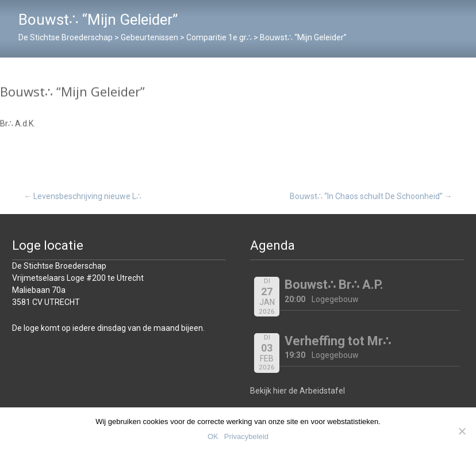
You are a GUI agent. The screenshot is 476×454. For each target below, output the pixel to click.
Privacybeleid (246, 436)
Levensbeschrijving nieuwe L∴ (82, 196)
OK (213, 436)
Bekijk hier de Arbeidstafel (297, 391)
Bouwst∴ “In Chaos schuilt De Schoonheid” (371, 196)
